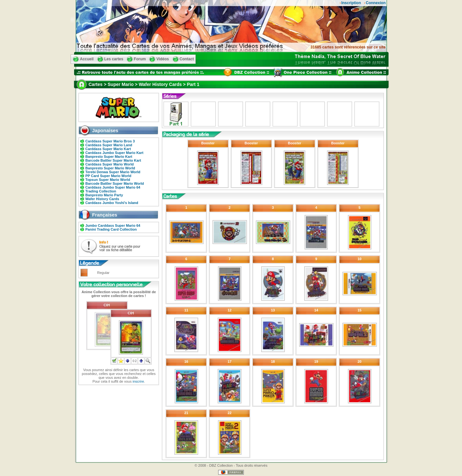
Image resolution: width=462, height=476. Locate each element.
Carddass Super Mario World (110, 164)
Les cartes (114, 59)
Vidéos (163, 59)
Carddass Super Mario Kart (108, 149)
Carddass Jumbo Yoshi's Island (112, 203)
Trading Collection (101, 191)
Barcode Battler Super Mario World (115, 183)
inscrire (138, 381)
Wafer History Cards (102, 199)
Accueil (87, 59)
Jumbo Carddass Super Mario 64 (113, 225)
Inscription (351, 3)
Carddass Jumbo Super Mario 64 (113, 187)
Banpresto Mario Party (104, 195)
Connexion (376, 3)
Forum (140, 59)
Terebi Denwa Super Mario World (113, 172)
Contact (187, 59)
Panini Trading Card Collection (111, 229)
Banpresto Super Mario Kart (109, 157)
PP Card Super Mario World (108, 176)
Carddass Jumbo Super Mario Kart (114, 153)
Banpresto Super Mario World (110, 168)
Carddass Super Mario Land (109, 145)
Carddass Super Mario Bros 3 (110, 141)
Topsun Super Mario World (108, 180)
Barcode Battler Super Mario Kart (113, 160)
